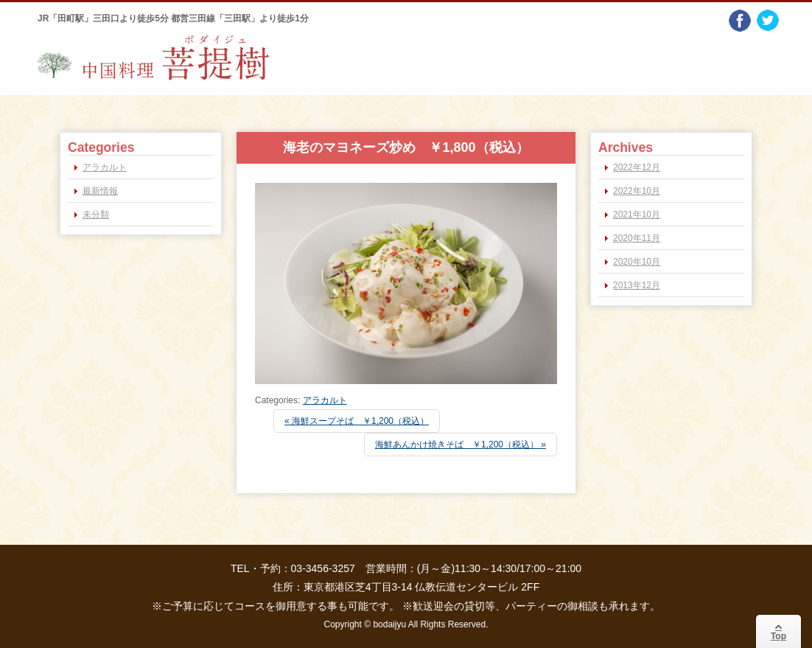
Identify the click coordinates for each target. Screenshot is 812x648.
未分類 (96, 215)
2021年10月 (637, 215)
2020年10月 (637, 262)
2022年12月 (637, 167)
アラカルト (325, 400)
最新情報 (100, 191)
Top (778, 632)
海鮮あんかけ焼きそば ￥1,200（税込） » (461, 445)
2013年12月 (637, 285)
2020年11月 (637, 238)
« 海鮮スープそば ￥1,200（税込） (357, 421)
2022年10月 (637, 191)
